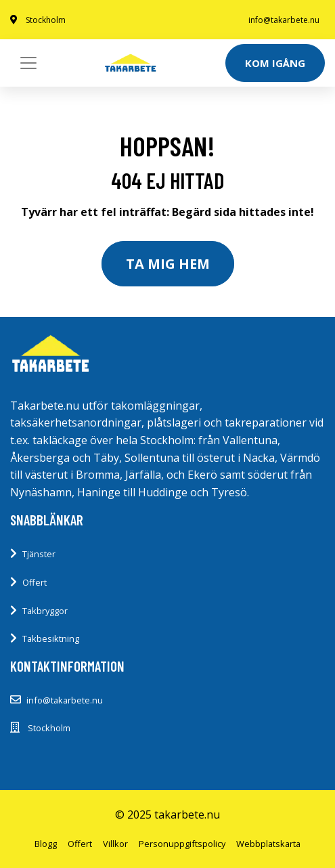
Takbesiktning (51, 638)
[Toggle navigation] (28, 63)
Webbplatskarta (268, 844)
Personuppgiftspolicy (182, 844)
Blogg (46, 844)
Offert (35, 582)
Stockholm (46, 20)
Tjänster (39, 554)
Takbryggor (45, 611)
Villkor (115, 844)
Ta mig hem (168, 264)
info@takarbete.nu (284, 20)
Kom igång (275, 63)
